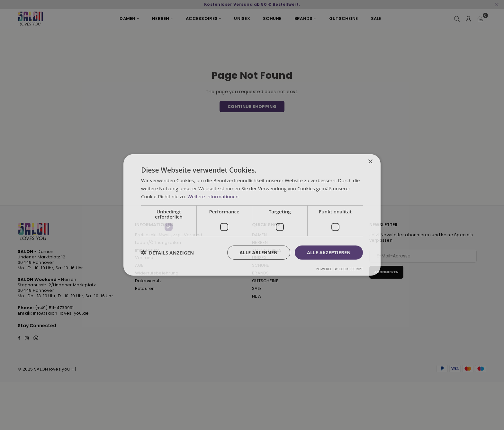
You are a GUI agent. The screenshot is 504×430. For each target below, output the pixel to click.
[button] (167, 253)
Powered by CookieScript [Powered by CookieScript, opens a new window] (339, 269)
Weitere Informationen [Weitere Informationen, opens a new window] (213, 196)
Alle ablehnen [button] (259, 252)
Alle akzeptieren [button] (329, 252)
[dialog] (252, 215)
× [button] (370, 162)
